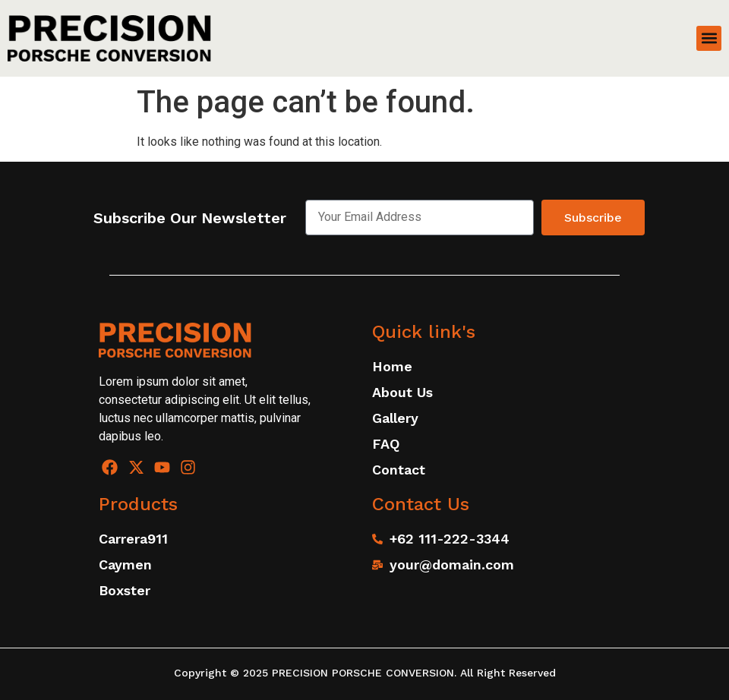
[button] (709, 38)
